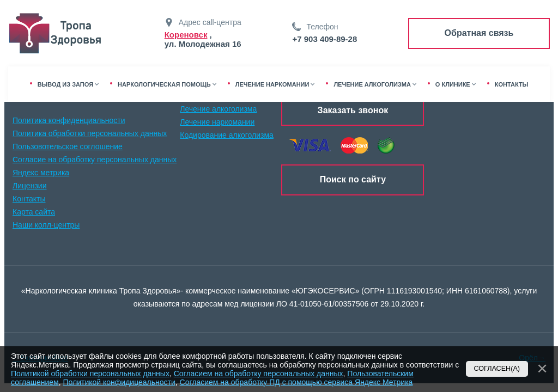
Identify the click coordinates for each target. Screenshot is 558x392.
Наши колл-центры (46, 225)
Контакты (29, 199)
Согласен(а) (497, 369)
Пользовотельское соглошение (68, 146)
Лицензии (29, 186)
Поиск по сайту (353, 179)
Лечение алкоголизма (218, 109)
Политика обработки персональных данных (90, 133)
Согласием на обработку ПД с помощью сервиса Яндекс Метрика (296, 382)
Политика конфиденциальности (69, 120)
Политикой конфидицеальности (119, 382)
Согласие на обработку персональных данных (95, 160)
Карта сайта (34, 212)
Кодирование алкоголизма (227, 135)
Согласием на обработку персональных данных (259, 373)
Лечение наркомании (217, 122)
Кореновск (186, 35)
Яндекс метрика (41, 173)
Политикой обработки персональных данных (90, 373)
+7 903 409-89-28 (325, 39)
